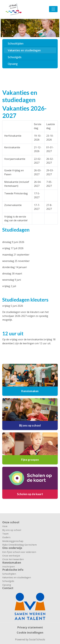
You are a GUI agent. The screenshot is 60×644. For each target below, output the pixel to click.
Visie (5, 526)
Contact (8, 588)
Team (5, 534)
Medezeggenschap (13, 541)
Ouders (6, 537)
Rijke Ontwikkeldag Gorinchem (19, 545)
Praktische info (13, 570)
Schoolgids (15, 57)
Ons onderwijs (12, 548)
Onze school (11, 522)
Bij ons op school (12, 530)
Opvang (13, 64)
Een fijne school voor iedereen (19, 552)
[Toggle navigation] (53, 9)
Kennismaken (12, 563)
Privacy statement (30, 627)
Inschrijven (9, 566)
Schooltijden (16, 43)
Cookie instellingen (30, 632)
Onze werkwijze (11, 556)
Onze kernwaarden (13, 559)
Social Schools (37, 639)
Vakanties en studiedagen (24, 50)
